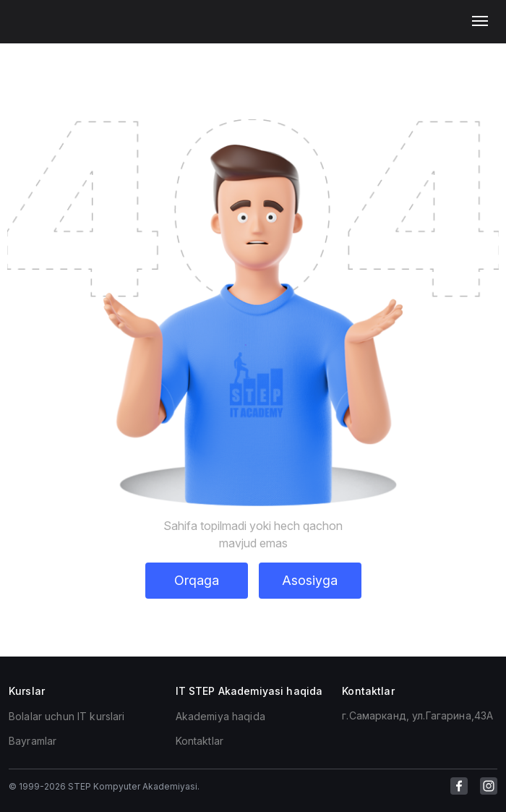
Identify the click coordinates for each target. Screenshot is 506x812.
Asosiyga (310, 580)
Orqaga (197, 580)
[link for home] (37, 29)
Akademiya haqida (220, 716)
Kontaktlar (200, 741)
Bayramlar (33, 741)
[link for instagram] (489, 786)
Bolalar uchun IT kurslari (67, 716)
